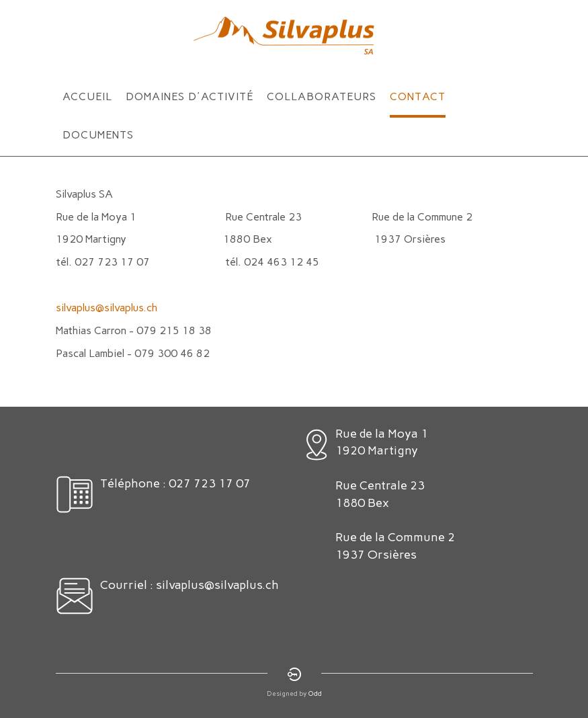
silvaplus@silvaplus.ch (107, 308)
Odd (315, 693)
